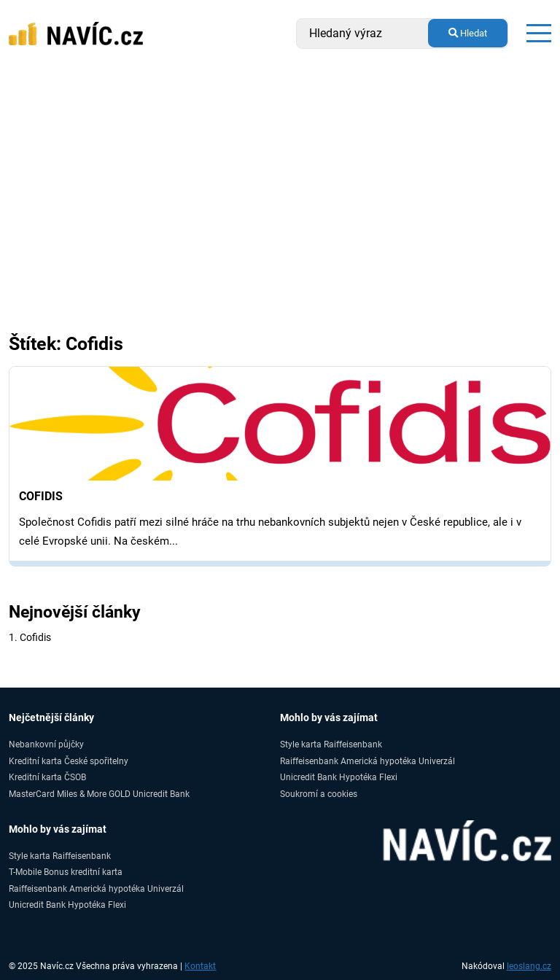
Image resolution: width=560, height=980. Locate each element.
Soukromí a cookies (319, 794)
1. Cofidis (30, 637)
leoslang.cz (529, 966)
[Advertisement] (280, 225)
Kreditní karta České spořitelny (69, 761)
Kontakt (200, 966)
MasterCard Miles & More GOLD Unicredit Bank (99, 794)
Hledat (468, 33)
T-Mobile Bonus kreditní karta (66, 872)
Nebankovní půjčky (46, 744)
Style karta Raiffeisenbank (331, 744)
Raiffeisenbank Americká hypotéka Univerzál (367, 761)
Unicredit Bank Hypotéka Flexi (339, 777)
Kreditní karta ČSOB (47, 777)
